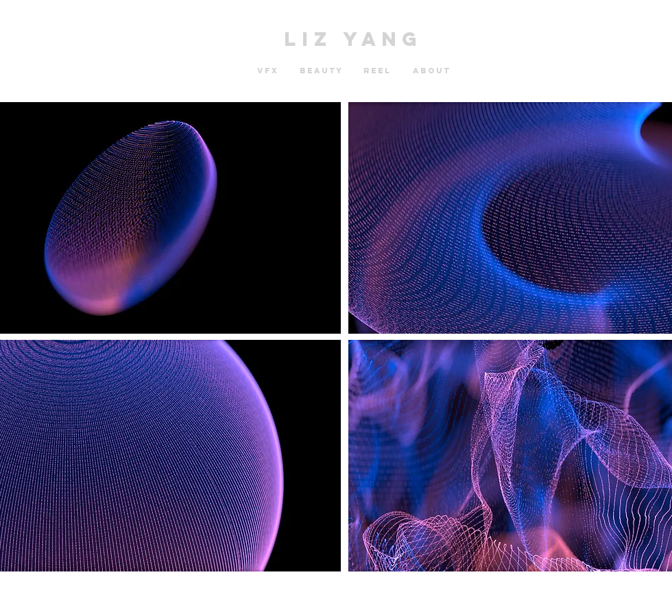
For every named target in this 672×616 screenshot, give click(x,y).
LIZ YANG (354, 39)
